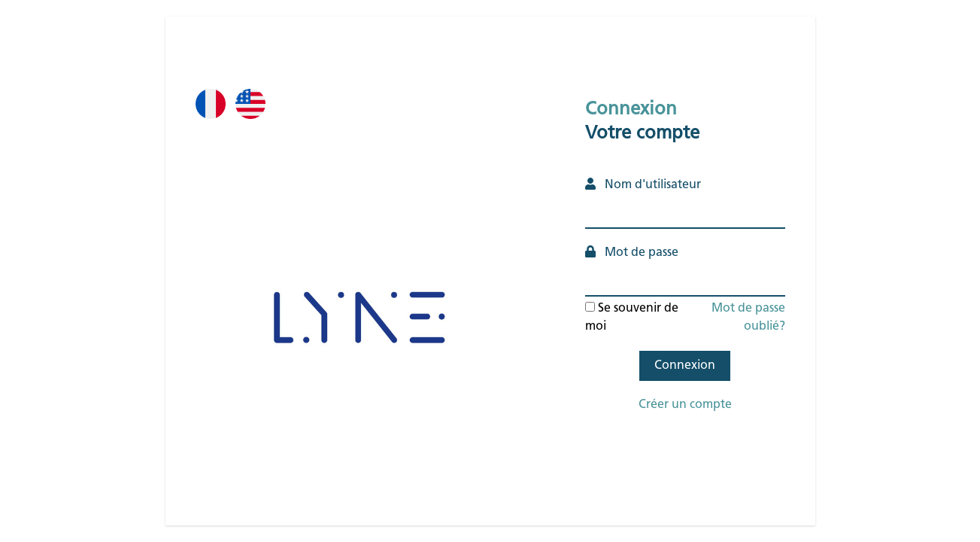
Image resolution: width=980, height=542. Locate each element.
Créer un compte (685, 405)
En (262, 126)
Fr (215, 126)
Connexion (685, 366)
